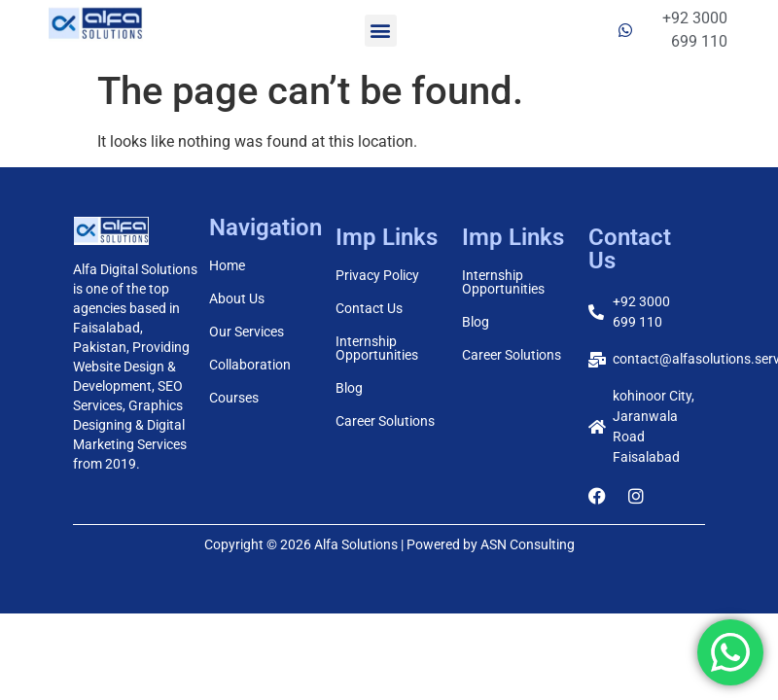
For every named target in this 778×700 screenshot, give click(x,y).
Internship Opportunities (377, 348)
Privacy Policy (377, 275)
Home (227, 265)
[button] (381, 31)
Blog (349, 388)
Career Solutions (385, 421)
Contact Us (369, 308)
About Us (237, 298)
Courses (234, 398)
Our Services (247, 332)
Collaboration (250, 365)
